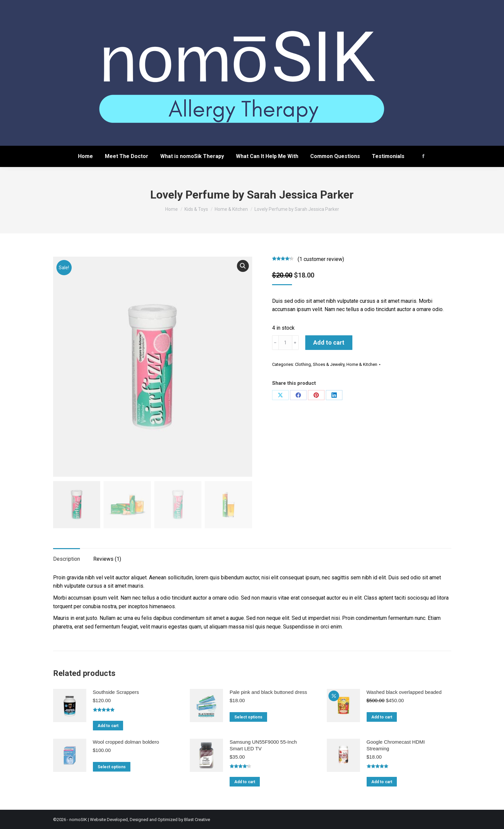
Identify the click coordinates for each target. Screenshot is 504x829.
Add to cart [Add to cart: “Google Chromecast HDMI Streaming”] (382, 781)
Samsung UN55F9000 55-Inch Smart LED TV (263, 744)
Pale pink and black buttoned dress (268, 691)
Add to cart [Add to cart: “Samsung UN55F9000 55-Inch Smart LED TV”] (245, 781)
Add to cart (329, 342)
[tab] (67, 555)
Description (67, 558)
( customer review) (321, 259)
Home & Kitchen (362, 364)
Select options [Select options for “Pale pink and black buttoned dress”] (248, 716)
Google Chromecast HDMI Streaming (396, 744)
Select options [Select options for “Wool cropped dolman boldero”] (112, 766)
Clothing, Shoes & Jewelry (320, 364)
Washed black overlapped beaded (404, 691)
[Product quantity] (285, 343)
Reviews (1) (107, 558)
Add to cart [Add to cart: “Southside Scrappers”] (108, 725)
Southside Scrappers (116, 691)
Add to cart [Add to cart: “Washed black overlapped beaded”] (382, 716)
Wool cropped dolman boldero (126, 741)
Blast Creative (197, 819)
